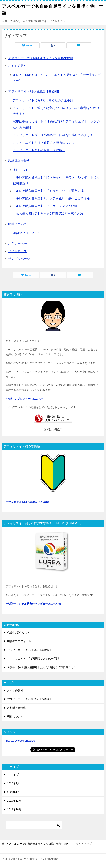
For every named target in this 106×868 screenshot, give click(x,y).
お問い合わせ (18, 244)
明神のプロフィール (27, 233)
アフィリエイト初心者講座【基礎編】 (35, 91)
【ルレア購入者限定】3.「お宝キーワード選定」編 (48, 191)
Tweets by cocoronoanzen (21, 741)
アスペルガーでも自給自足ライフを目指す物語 (41, 58)
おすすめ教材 (18, 66)
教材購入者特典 (19, 161)
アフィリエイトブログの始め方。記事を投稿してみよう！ (53, 135)
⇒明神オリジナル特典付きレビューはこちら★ (33, 604)
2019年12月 (14, 801)
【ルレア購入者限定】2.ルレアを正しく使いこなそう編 (51, 198)
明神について (18, 224)
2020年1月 (13, 792)
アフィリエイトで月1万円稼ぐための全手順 (43, 100)
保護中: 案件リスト (18, 633)
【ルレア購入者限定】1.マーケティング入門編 (45, 206)
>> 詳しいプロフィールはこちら (25, 399)
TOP (37, 844)
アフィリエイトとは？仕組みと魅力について (44, 143)
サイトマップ (18, 251)
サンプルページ (19, 259)
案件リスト (21, 170)
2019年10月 (14, 809)
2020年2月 (13, 783)
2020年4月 (13, 775)
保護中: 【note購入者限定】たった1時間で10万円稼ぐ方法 (42, 667)
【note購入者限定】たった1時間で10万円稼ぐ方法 (48, 213)
